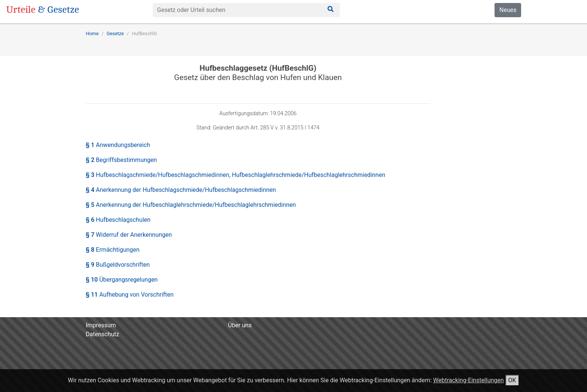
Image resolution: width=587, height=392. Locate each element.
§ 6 (118, 220)
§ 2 (121, 160)
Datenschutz (102, 334)
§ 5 (191, 205)
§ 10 (122, 280)
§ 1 (118, 145)
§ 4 (181, 190)
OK (512, 380)
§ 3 (235, 175)
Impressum (101, 325)
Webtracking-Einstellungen (469, 380)
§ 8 (113, 250)
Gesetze (115, 33)
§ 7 (129, 235)
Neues (508, 10)
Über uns (240, 325)
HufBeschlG (145, 33)
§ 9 (118, 265)
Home (92, 33)
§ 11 (130, 295)
